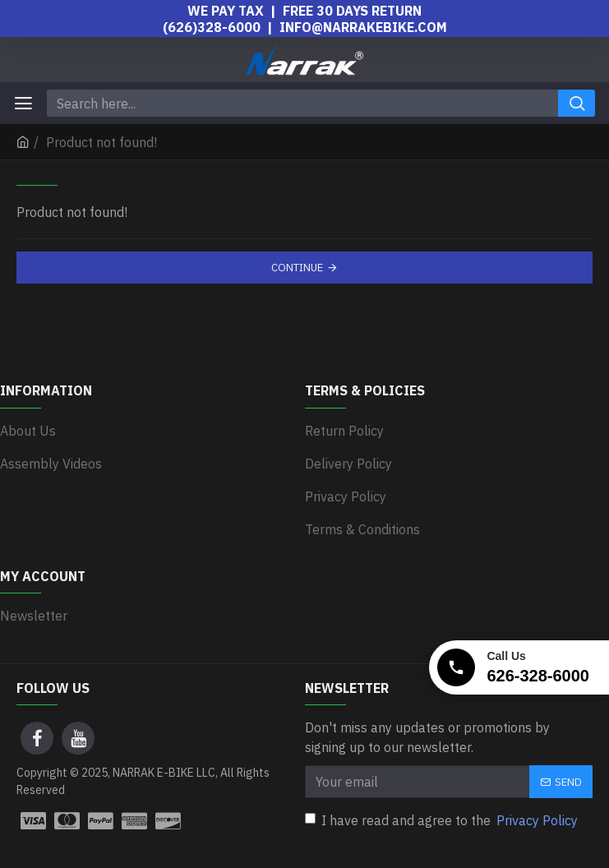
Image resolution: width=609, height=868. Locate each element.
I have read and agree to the (443, 820)
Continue (297, 268)
